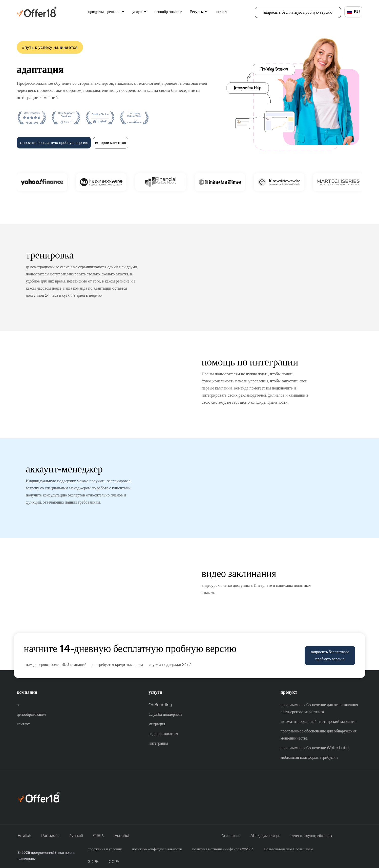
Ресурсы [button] (197, 12)
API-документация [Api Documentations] (266, 836)
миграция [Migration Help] (157, 724)
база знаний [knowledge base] (231, 836)
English (24, 836)
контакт (221, 12)
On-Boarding (292, 94)
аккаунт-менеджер (277, 487)
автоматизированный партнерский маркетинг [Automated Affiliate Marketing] (319, 722)
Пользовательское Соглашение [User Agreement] (288, 849)
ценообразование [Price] (31, 714)
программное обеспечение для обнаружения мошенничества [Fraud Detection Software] (319, 735)
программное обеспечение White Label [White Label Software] (315, 748)
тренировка (277, 277)
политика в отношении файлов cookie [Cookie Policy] (223, 849)
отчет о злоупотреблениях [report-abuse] (311, 836)
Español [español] (122, 836)
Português (50, 836)
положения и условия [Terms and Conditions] (105, 849)
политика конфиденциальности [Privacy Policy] (157, 849)
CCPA (114, 862)
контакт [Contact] (23, 724)
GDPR (93, 862)
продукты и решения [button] (105, 12)
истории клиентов (111, 143)
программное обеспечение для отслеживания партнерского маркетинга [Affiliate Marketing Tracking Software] (319, 708)
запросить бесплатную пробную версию (298, 12)
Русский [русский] (76, 836)
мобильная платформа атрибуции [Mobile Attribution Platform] (309, 757)
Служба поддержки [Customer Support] (165, 714)
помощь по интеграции (102, 384)
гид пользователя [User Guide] (163, 734)
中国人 (99, 836)
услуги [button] (138, 12)
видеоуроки (102, 584)
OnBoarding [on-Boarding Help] (160, 705)
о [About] (18, 705)
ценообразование (168, 12)
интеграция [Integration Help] (158, 743)
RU (353, 12)
